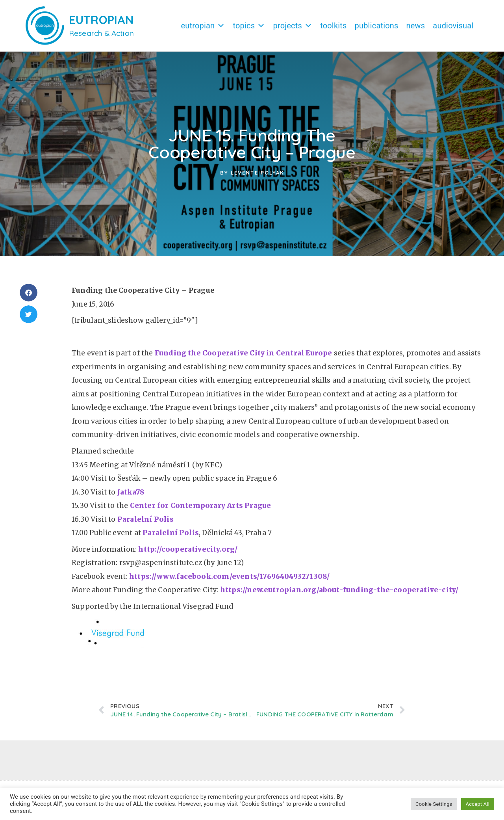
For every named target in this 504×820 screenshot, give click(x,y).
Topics (249, 26)
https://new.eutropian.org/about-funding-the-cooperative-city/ (339, 594)
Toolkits (333, 26)
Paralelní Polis (145, 523)
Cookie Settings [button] (434, 804)
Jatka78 (131, 496)
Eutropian (203, 26)
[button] (29, 297)
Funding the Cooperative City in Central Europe (244, 357)
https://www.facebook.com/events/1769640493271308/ (230, 580)
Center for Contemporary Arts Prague (201, 509)
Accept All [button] (478, 804)
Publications (377, 26)
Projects (293, 26)
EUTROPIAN (101, 20)
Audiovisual (453, 26)
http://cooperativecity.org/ (188, 553)
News (416, 26)
